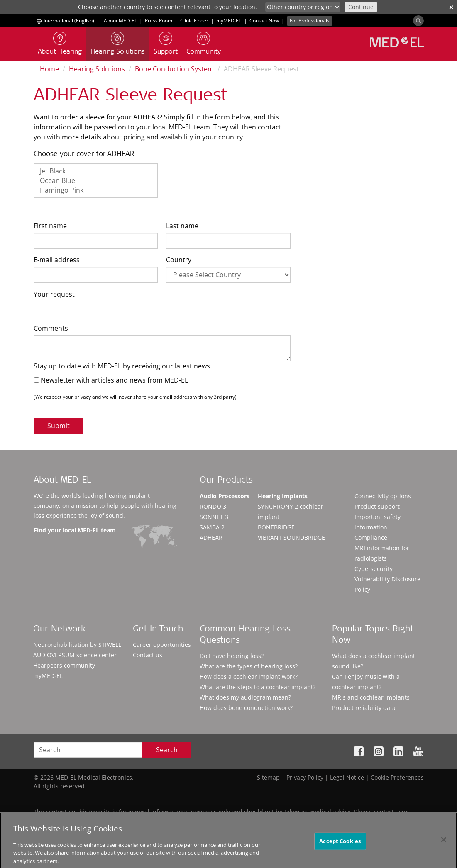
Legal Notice (347, 777)
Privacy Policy (305, 777)
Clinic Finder (194, 21)
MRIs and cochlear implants (371, 697)
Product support (377, 506)
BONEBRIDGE (276, 527)
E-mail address (57, 260)
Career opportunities (162, 645)
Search (167, 750)
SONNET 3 (214, 517)
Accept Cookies (340, 845)
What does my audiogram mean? (245, 697)
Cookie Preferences (397, 777)
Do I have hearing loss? (232, 656)
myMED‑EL (229, 21)
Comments (51, 328)
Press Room (159, 21)
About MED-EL (120, 21)
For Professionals (310, 21)
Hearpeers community (64, 665)
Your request (54, 294)
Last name (182, 226)
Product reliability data (364, 708)
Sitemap (268, 777)
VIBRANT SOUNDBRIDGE (291, 538)
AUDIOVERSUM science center (75, 655)
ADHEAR (211, 538)
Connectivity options (383, 496)
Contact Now (264, 21)
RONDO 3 (213, 506)
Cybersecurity (374, 569)
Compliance (371, 538)
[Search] (418, 21)
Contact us (148, 655)
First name (50, 226)
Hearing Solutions (97, 69)
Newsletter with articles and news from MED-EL (111, 380)
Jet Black (96, 171)
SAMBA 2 (212, 527)
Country (179, 260)
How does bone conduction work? (246, 708)
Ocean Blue (96, 181)
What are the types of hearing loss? (249, 666)
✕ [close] (451, 7)
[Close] (444, 844)
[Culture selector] (303, 7)
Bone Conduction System (174, 69)
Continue (361, 7)
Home (49, 69)
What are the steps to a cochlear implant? (258, 687)
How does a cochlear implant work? (249, 677)
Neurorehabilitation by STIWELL (77, 645)
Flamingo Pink (96, 190)
